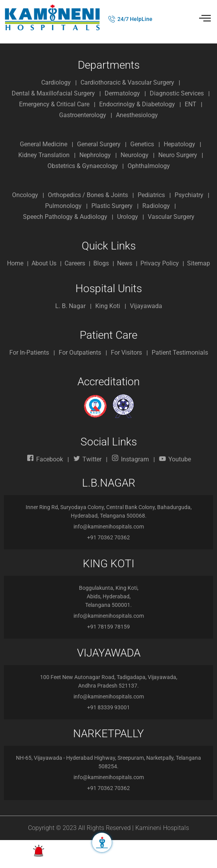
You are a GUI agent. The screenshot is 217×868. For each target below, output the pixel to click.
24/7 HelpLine (135, 19)
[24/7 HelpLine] (112, 19)
